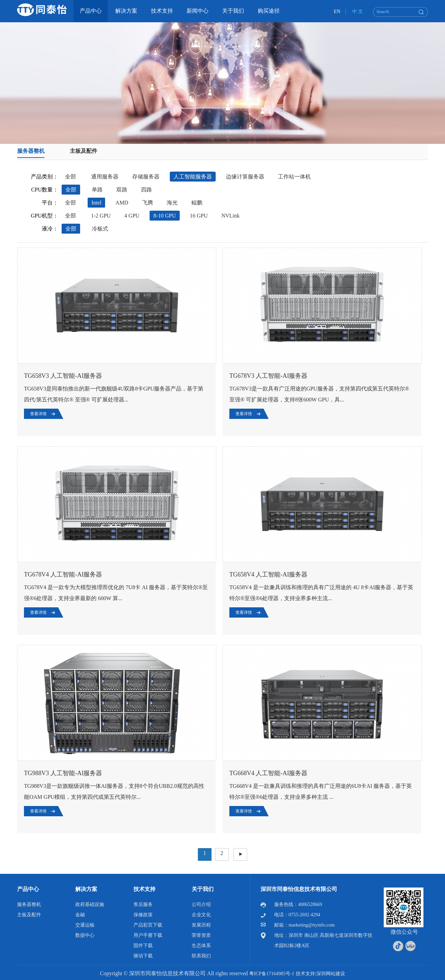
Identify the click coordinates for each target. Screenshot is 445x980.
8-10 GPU (164, 216)
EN (337, 11)
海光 (172, 203)
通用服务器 (105, 177)
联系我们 (201, 956)
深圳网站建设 (331, 974)
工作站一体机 (294, 177)
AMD (122, 203)
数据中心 (85, 935)
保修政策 (143, 915)
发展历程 (201, 925)
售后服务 (143, 904)
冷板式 (100, 229)
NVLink (231, 216)
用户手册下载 (148, 935)
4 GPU (132, 216)
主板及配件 (84, 151)
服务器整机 (31, 151)
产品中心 (28, 889)
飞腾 (148, 203)
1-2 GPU (101, 216)
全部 (71, 177)
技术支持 (144, 889)
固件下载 (143, 946)
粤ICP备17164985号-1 (272, 974)
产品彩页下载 (148, 925)
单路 (97, 190)
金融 (80, 915)
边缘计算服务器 (245, 177)
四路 (147, 190)
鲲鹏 (197, 203)
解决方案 (86, 889)
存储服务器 (146, 177)
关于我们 (203, 889)
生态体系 (201, 946)
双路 (122, 190)
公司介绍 (201, 904)
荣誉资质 (201, 935)
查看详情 (38, 414)
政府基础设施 (90, 904)
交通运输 (85, 925)
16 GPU (199, 216)
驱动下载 (143, 956)
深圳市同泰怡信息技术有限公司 (299, 889)
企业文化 (201, 915)
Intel (96, 203)
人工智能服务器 (193, 177)
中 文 (358, 11)
